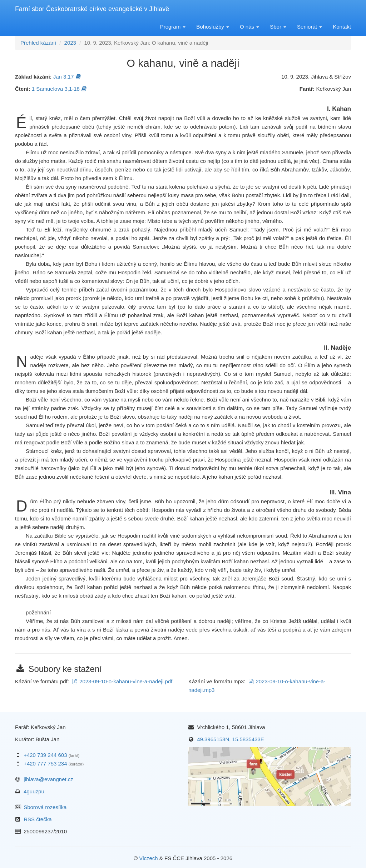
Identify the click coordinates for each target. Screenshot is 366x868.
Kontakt (342, 27)
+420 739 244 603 (45, 755)
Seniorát (310, 27)
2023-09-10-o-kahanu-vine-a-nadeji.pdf (122, 681)
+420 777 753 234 (45, 764)
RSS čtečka (38, 819)
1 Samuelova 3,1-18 (59, 89)
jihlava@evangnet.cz (48, 779)
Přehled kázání (38, 43)
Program (173, 27)
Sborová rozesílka (45, 807)
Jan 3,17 (67, 77)
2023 (70, 43)
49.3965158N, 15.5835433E (231, 739)
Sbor (278, 27)
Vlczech (149, 858)
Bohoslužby (213, 27)
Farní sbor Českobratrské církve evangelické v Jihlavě (92, 9)
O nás (249, 27)
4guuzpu (34, 791)
